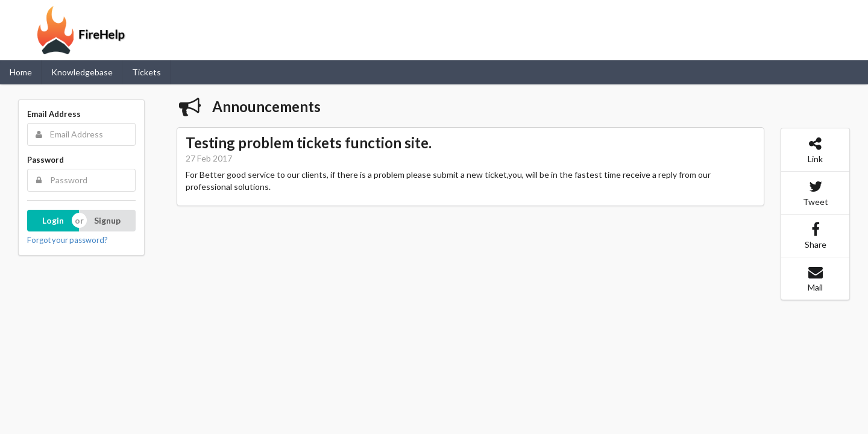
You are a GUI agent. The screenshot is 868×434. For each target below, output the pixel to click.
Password (46, 160)
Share (816, 236)
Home (21, 72)
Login (53, 220)
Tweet (816, 193)
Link (815, 150)
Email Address (54, 114)
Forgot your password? (68, 240)
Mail (815, 278)
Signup (107, 220)
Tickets (146, 72)
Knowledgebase (82, 72)
